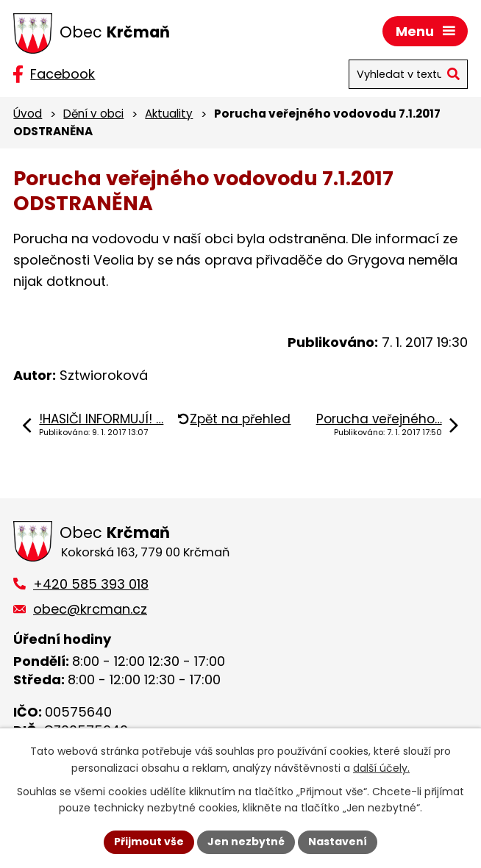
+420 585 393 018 (91, 584)
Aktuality (169, 114)
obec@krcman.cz (90, 609)
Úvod (28, 114)
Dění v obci (93, 114)
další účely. (381, 768)
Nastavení (338, 842)
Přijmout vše (149, 842)
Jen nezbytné (246, 842)
